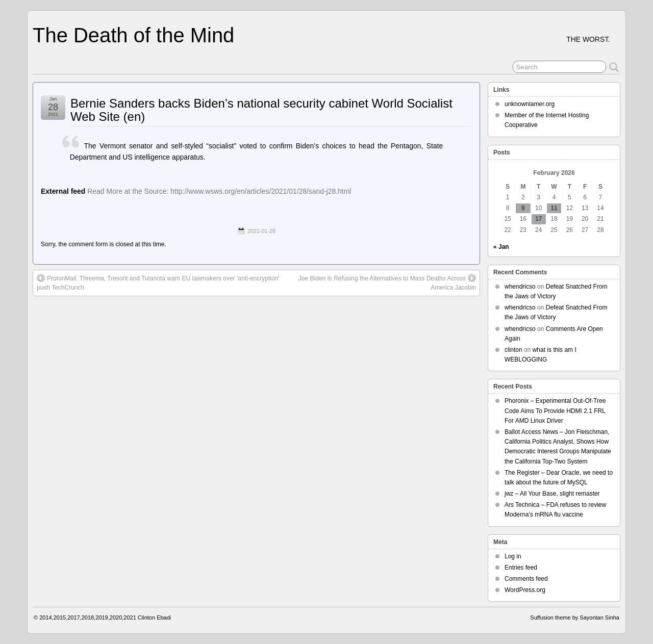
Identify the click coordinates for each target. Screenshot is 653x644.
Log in (513, 556)
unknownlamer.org (530, 104)
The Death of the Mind (133, 35)
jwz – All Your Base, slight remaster (552, 494)
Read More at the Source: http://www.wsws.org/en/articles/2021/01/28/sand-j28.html (219, 191)
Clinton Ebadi (154, 617)
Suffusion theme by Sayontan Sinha (575, 617)
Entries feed (521, 568)
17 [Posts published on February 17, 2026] (538, 219)
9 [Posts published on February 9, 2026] (523, 208)
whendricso (520, 287)
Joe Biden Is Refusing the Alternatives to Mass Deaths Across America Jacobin (387, 282)
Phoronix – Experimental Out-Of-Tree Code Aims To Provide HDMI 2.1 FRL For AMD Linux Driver (555, 410)
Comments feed (526, 579)
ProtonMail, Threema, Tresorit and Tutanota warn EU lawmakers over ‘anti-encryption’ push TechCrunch (158, 282)
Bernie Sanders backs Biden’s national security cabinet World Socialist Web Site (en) (261, 110)
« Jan (501, 247)
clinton (513, 350)
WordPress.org (525, 590)
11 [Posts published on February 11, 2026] (554, 208)
